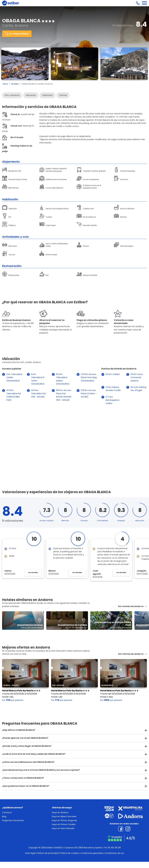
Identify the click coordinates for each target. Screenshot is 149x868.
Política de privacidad (48, 853)
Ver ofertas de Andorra (131, 654)
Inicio (5, 84)
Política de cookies (69, 853)
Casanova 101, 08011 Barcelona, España (83, 848)
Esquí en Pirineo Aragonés (64, 820)
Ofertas (63, 95)
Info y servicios (12, 95)
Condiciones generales (91, 853)
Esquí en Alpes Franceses (64, 816)
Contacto (7, 812)
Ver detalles (33, 573)
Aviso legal (30, 853)
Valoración (47, 95)
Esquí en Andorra (60, 812)
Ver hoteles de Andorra (131, 606)
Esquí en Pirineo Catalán (64, 824)
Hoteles (15, 84)
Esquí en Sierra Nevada (63, 828)
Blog (4, 816)
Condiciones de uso (114, 853)
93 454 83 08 (114, 848)
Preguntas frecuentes (13, 820)
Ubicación (31, 95)
